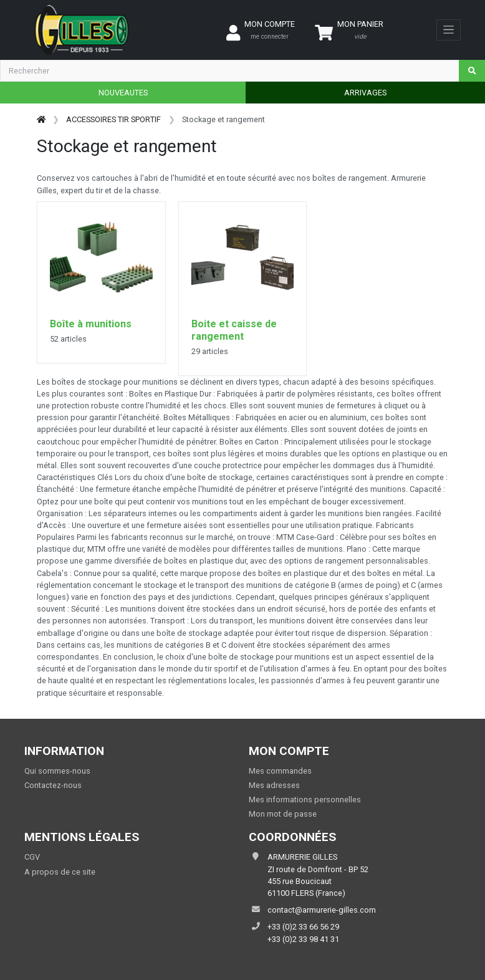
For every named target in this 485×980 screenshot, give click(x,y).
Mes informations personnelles (305, 800)
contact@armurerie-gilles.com (322, 910)
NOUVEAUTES (123, 93)
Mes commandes (280, 771)
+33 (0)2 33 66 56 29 (303, 927)
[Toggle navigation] (449, 30)
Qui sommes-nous (57, 771)
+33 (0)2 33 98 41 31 (303, 939)
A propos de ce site (60, 872)
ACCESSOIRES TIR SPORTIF (113, 119)
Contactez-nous (53, 785)
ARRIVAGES (365, 93)
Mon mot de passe (283, 814)
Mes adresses (274, 785)
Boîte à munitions (91, 324)
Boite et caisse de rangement (234, 330)
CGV (32, 857)
